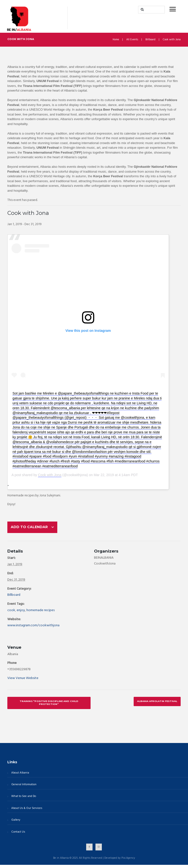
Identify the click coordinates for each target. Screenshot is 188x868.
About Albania (19, 775)
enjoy (21, 613)
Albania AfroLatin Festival (156, 704)
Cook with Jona (50, 475)
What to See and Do (23, 799)
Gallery (15, 823)
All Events (132, 40)
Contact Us (18, 835)
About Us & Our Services (26, 811)
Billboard (150, 40)
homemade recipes (41, 613)
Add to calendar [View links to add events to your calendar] (31, 528)
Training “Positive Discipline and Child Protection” (49, 705)
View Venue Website (23, 681)
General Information (23, 787)
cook (11, 613)
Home (115, 40)
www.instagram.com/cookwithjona (33, 628)
